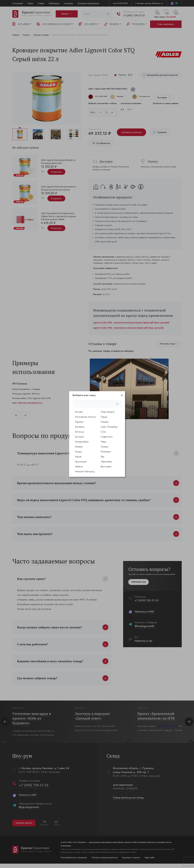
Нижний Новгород (85, 471)
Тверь (104, 442)
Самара (105, 422)
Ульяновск (106, 452)
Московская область (85, 417)
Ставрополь (107, 437)
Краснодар (81, 462)
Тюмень (105, 447)
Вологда (79, 432)
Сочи (103, 432)
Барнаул (79, 422)
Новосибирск (108, 412)
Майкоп (79, 467)
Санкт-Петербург (109, 427)
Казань (78, 452)
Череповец (106, 462)
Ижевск (79, 447)
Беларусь (80, 427)
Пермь (104, 417)
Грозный (79, 437)
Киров (78, 457)
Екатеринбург (82, 442)
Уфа (102, 457)
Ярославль (106, 467)
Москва (79, 412)
